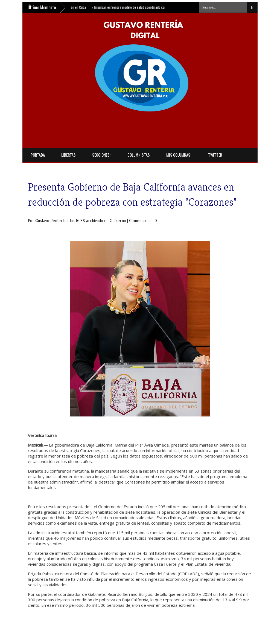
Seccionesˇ (102, 155)
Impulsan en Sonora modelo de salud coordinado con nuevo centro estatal (145, 7)
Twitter (215, 155)
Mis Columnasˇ (179, 155)
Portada (38, 155)
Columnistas (139, 155)
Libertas (68, 155)
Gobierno (118, 221)
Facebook (38, 169)
